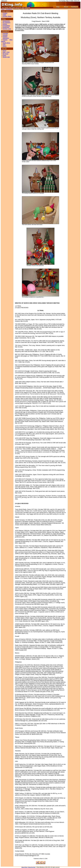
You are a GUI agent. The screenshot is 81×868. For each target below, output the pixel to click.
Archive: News (7, 16)
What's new (6, 57)
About (4, 51)
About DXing (24, 867)
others (5, 46)
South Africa (6, 43)
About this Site (32, 867)
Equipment (6, 27)
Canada (5, 35)
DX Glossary (6, 22)
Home (3, 9)
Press (4, 55)
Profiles (5, 13)
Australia (5, 33)
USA (4, 44)
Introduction (6, 21)
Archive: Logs (7, 29)
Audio (4, 15)
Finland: (5, 37)
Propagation (6, 26)
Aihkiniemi (6, 38)
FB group (5, 54)
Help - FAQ (6, 52)
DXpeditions (9, 9)
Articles (5, 24)
